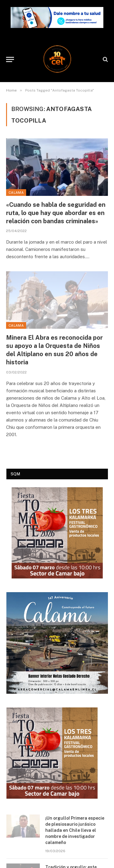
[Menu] (10, 59)
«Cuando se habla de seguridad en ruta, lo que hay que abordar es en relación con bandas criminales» (56, 213)
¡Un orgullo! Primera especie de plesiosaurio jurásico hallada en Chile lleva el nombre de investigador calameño (75, 830)
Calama (16, 193)
